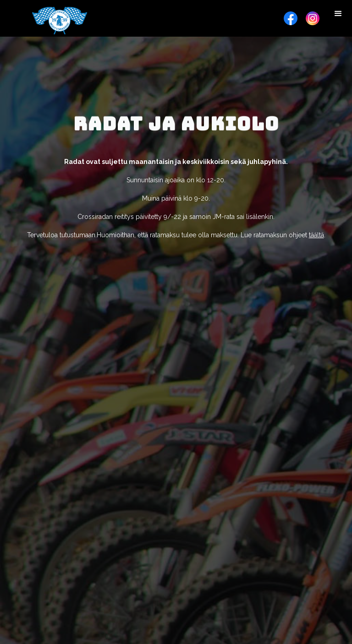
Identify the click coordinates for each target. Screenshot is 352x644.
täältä (316, 235)
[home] (60, 21)
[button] (338, 14)
